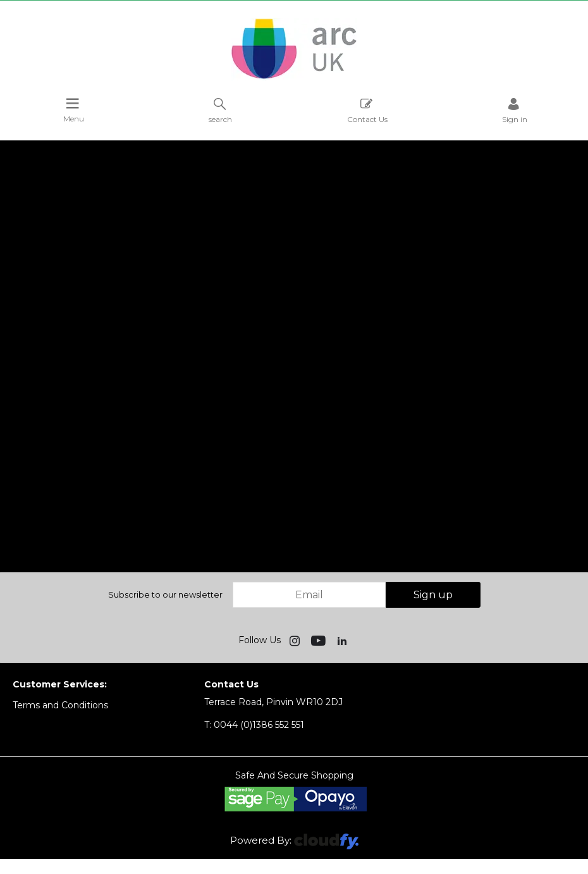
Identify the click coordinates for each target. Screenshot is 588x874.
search (220, 110)
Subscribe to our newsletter (165, 594)
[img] (296, 640)
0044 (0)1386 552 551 (254, 725)
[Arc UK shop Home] (294, 78)
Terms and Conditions (60, 705)
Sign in (515, 110)
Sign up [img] (433, 595)
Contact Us (367, 110)
